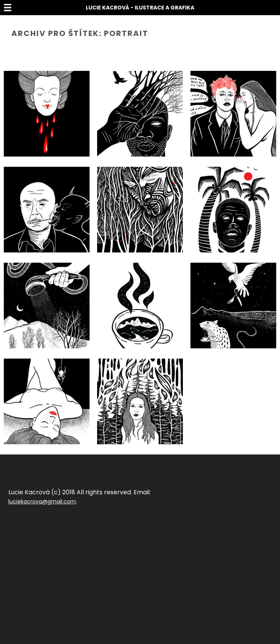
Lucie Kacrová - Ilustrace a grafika (140, 8)
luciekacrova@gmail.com (42, 501)
